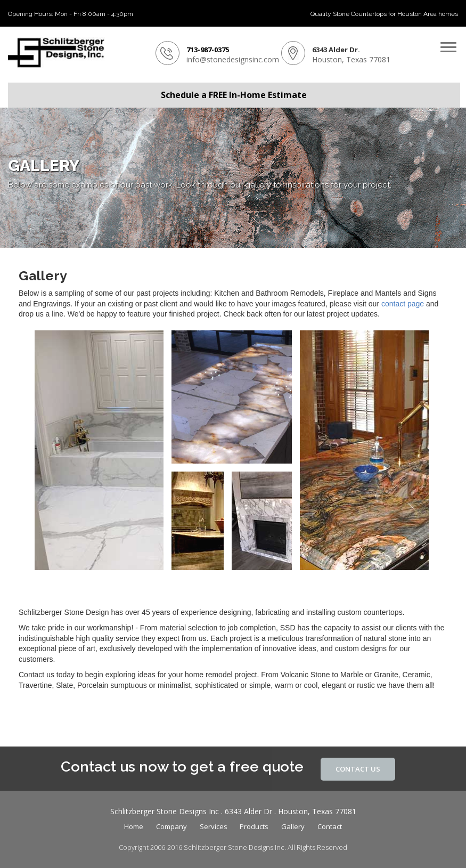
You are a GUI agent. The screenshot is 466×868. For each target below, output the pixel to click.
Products (254, 826)
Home (134, 826)
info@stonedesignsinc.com (233, 59)
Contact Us (358, 769)
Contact (330, 826)
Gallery (293, 826)
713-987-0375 (208, 50)
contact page (403, 304)
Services (214, 826)
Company (171, 826)
